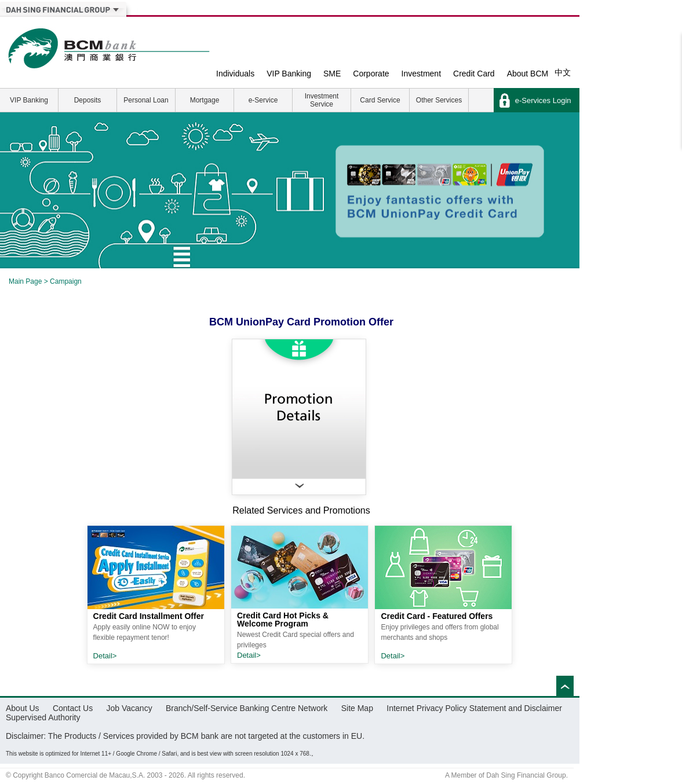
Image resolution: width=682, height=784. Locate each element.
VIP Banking (289, 74)
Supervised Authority (43, 717)
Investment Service (322, 100)
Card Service (380, 100)
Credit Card (474, 74)
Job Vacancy (130, 708)
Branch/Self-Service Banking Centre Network (247, 708)
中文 (563, 72)
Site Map (357, 708)
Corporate (371, 74)
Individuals (235, 74)
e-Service (263, 100)
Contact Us (73, 708)
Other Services (439, 100)
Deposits (88, 100)
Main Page (25, 281)
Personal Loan (146, 100)
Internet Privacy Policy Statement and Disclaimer (474, 708)
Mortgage (205, 100)
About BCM (528, 74)
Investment (421, 74)
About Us (23, 708)
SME (332, 74)
